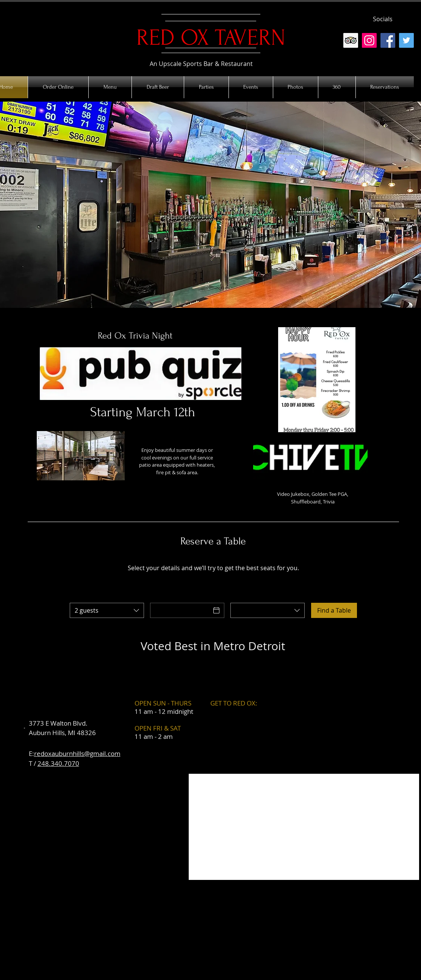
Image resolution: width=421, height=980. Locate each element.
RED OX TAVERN (211, 38)
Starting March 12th (143, 412)
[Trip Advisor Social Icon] (351, 40)
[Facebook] (388, 40)
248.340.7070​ (58, 763)
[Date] (180, 610)
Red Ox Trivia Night (135, 336)
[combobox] (107, 610)
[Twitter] (406, 40)
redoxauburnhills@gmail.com (77, 753)
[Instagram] (369, 40)
